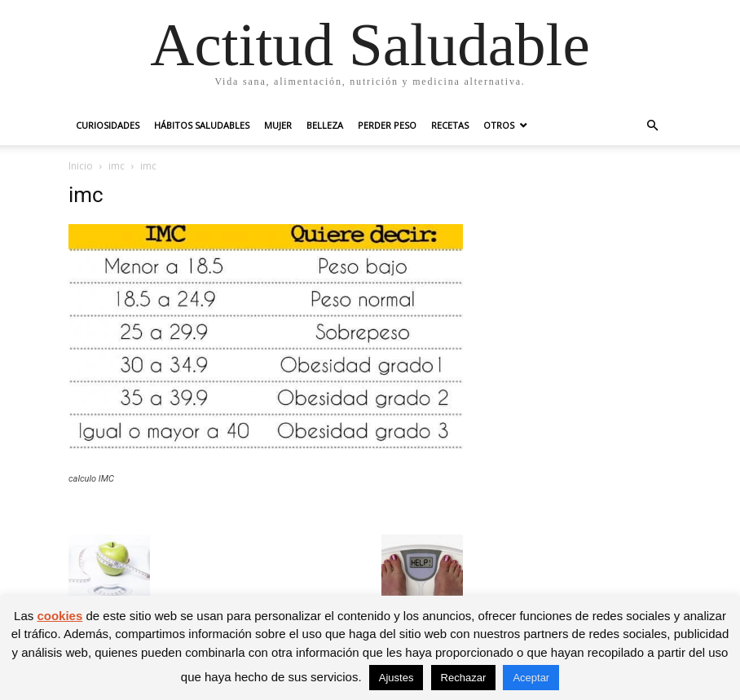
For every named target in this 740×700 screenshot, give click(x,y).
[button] (652, 126)
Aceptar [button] (531, 678)
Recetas (450, 125)
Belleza (325, 125)
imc (117, 166)
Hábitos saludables (202, 125)
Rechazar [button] (464, 678)
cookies (59, 616)
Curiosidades (108, 125)
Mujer (278, 125)
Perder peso (387, 125)
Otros (499, 125)
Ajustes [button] (396, 678)
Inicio (81, 166)
